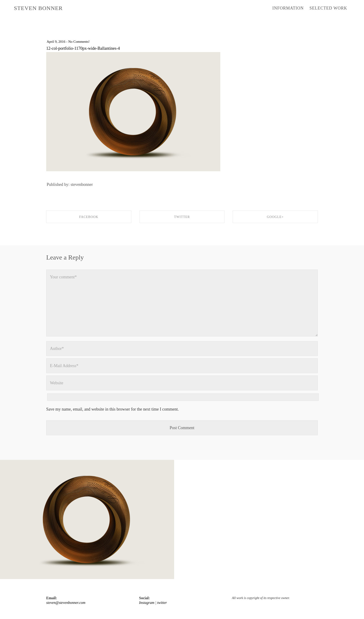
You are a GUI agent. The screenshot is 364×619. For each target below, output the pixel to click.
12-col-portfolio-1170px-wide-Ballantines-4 (83, 48)
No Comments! (79, 42)
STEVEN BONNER (38, 8)
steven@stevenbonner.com (66, 603)
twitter (162, 603)
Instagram (147, 603)
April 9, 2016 (56, 42)
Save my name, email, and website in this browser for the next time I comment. (112, 409)
